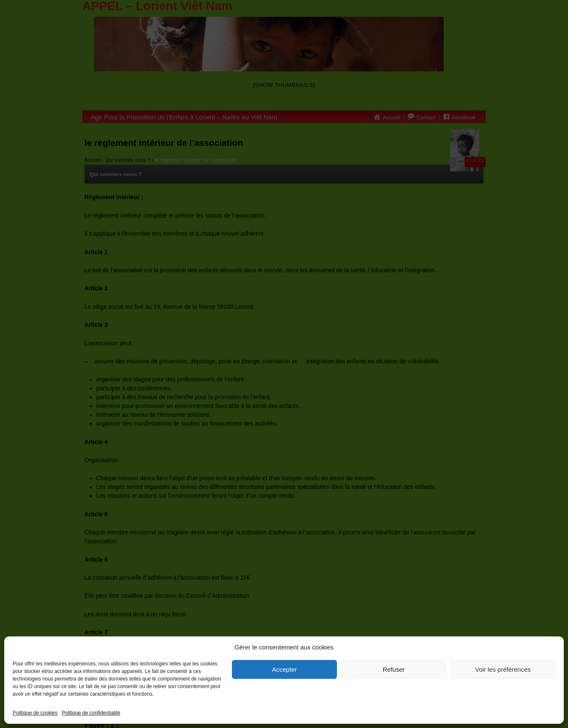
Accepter (284, 669)
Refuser (394, 669)
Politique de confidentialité (91, 713)
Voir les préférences (503, 669)
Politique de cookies (35, 713)
